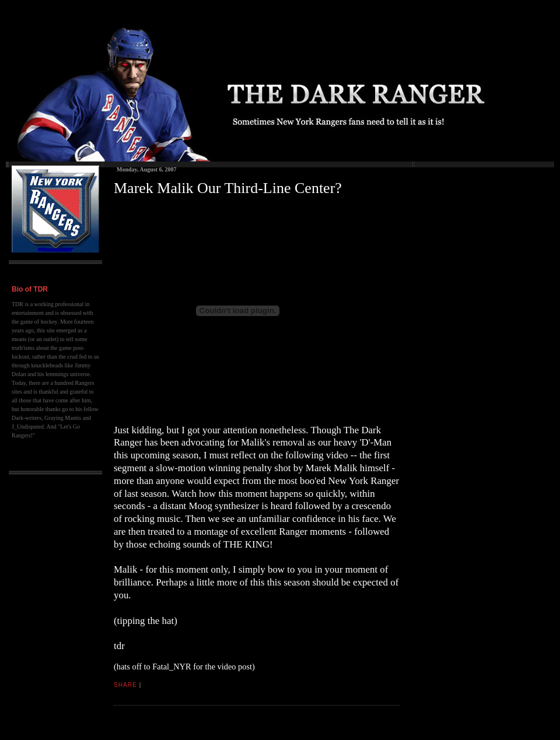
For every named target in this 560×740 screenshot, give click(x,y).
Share (125, 685)
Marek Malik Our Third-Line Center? (228, 188)
